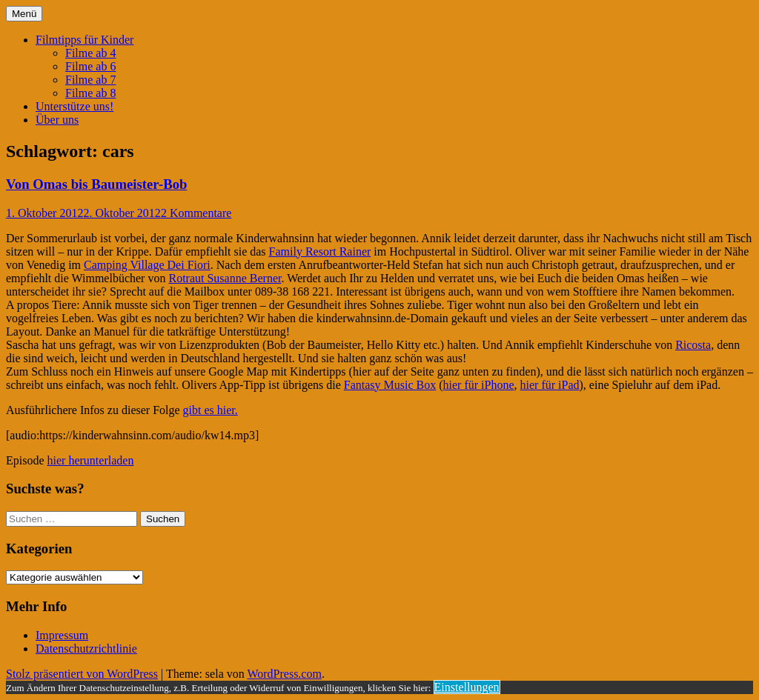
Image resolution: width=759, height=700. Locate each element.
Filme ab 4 (90, 53)
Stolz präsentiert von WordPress (82, 674)
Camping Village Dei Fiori (147, 265)
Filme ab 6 (90, 66)
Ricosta (693, 345)
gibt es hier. (211, 410)
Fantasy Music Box (390, 385)
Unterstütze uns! (74, 106)
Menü (24, 14)
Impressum (62, 635)
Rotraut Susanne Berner (225, 278)
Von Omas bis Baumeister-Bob (96, 184)
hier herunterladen (91, 460)
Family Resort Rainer (320, 251)
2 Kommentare (196, 213)
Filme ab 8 (90, 93)
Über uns (57, 120)
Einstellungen (467, 687)
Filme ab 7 (90, 80)
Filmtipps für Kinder (84, 40)
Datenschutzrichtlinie (86, 649)
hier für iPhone (479, 385)
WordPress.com (284, 674)
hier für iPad (550, 385)
